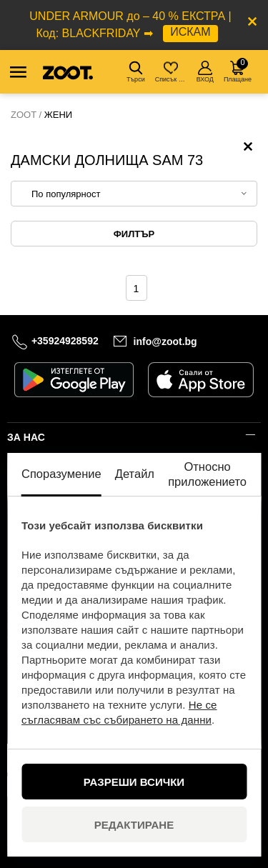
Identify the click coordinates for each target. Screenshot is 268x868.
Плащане (238, 70)
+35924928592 (65, 341)
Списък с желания (172, 72)
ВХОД (205, 72)
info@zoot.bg (165, 341)
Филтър (134, 234)
